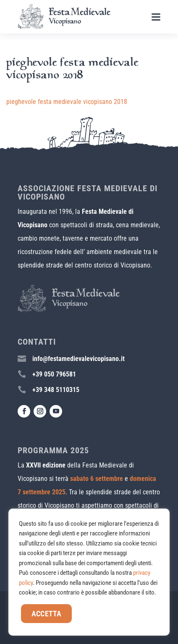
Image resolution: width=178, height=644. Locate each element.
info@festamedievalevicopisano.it (79, 359)
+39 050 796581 (54, 374)
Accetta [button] (46, 614)
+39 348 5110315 (56, 390)
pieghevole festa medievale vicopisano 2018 (67, 102)
